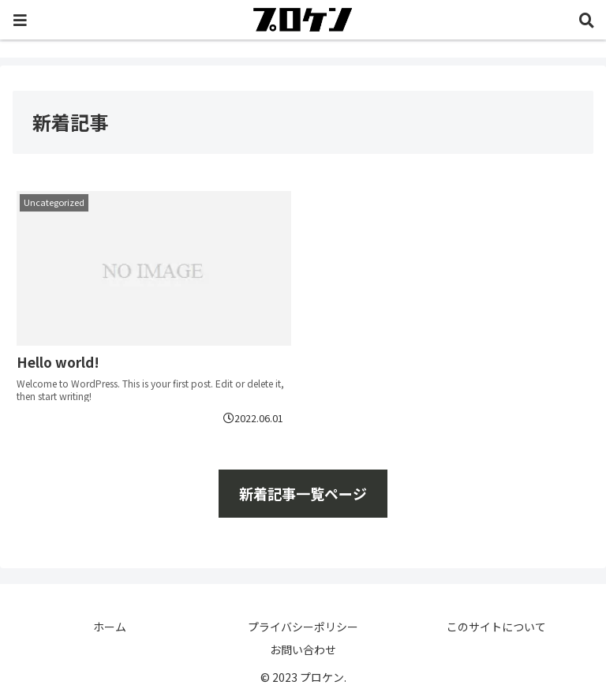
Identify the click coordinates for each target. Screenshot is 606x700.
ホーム (110, 627)
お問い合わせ (303, 649)
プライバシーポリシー (303, 627)
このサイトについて (496, 627)
